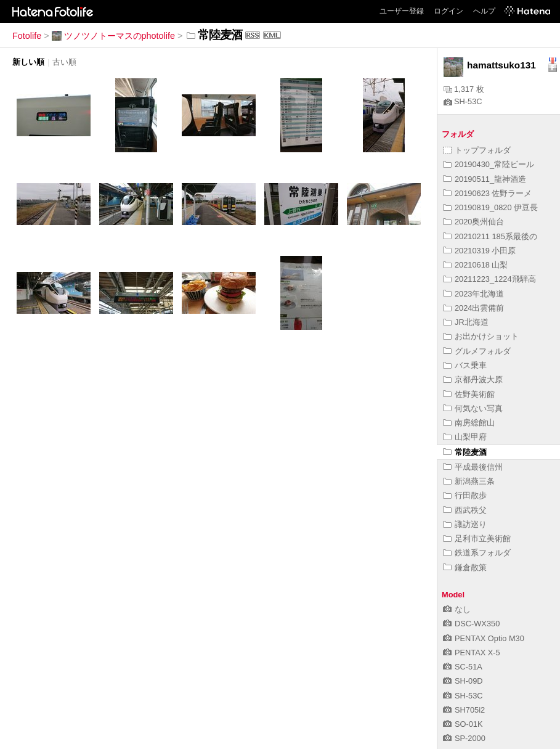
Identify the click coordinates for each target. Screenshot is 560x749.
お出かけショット (481, 336)
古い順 (64, 62)
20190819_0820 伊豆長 (490, 207)
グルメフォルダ (477, 351)
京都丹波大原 (473, 379)
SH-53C (463, 101)
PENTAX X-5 (472, 653)
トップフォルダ (477, 150)
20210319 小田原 (480, 251)
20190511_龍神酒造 (485, 179)
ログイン (448, 11)
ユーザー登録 (402, 11)
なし (457, 609)
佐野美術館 (469, 394)
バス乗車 (465, 365)
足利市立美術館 (477, 538)
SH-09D (463, 681)
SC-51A (463, 667)
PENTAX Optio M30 (484, 638)
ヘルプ (484, 11)
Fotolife (27, 36)
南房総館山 (469, 423)
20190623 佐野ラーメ (488, 193)
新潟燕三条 (469, 481)
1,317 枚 (464, 89)
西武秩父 (465, 510)
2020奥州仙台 (473, 222)
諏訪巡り (465, 524)
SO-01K (463, 724)
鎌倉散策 (465, 567)
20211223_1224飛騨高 (489, 279)
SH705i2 (464, 710)
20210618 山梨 (476, 265)
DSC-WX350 (471, 624)
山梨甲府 (465, 437)
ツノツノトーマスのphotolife (113, 36)
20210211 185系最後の (490, 236)
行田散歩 (465, 495)
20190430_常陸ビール (489, 164)
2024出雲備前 (473, 308)
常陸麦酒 (465, 452)
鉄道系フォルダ (477, 553)
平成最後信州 (473, 467)
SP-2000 (464, 738)
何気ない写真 (473, 408)
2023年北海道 (473, 294)
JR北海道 (466, 322)
